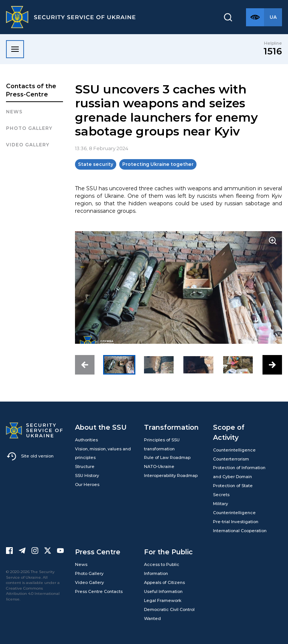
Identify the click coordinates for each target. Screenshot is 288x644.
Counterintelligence (234, 450)
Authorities (86, 440)
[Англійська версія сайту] (273, 17)
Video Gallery (28, 145)
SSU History (87, 475)
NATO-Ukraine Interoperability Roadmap (171, 471)
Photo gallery (29, 128)
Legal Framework (163, 600)
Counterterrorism (231, 459)
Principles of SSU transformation (162, 444)
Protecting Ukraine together (158, 164)
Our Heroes (87, 485)
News (14, 112)
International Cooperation (240, 531)
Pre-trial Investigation (236, 522)
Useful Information (163, 591)
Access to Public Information (162, 569)
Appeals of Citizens (164, 582)
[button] (85, 365)
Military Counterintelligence (234, 508)
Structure (85, 466)
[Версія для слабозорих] (255, 17)
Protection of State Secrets (233, 490)
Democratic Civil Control (169, 609)
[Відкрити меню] (15, 49)
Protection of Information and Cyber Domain (239, 472)
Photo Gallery (89, 573)
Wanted (152, 618)
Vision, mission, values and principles (103, 453)
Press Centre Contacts (99, 591)
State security (96, 164)
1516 (273, 51)
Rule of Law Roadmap (167, 457)
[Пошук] (228, 17)
